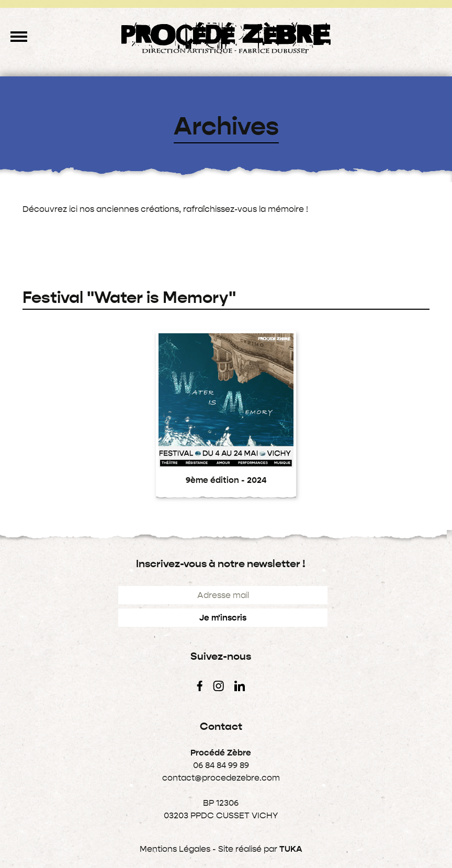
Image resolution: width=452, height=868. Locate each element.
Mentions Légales (175, 849)
